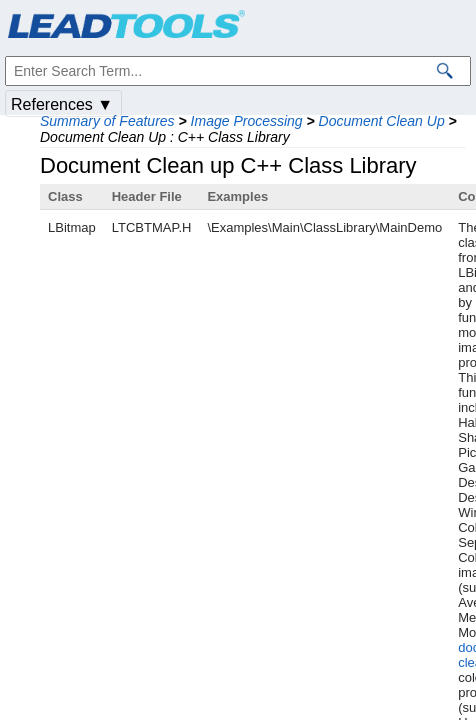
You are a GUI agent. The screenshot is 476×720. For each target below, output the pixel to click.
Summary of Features (107, 121)
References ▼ (62, 104)
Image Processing (247, 121)
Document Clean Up (382, 121)
